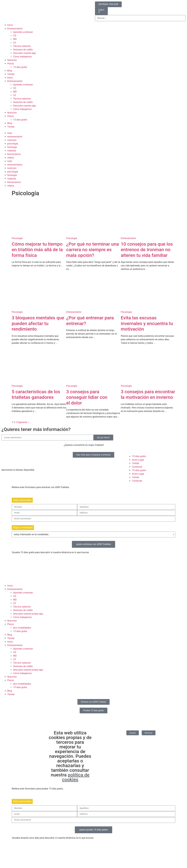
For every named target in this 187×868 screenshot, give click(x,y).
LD (15, 43)
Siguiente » (23, 422)
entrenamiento (15, 137)
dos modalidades (22, 628)
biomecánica (14, 154)
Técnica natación (22, 46)
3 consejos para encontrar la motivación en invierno (148, 394)
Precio (11, 64)
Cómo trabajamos (22, 57)
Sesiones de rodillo (23, 50)
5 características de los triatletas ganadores (36, 394)
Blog (10, 71)
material (12, 151)
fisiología (12, 147)
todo (10, 133)
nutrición (12, 140)
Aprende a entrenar (23, 32)
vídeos (11, 158)
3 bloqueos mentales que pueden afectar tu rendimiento (38, 323)
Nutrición (12, 60)
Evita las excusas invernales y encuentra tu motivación (147, 323)
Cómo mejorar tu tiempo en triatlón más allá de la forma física (37, 250)
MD (15, 39)
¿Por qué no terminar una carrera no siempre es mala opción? (92, 250)
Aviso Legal (138, 460)
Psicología (17, 238)
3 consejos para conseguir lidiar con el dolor (87, 397)
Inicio (10, 25)
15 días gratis (20, 67)
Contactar (137, 467)
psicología (13, 144)
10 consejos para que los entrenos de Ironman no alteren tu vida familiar (147, 250)
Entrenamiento (15, 29)
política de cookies (76, 777)
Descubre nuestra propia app (28, 614)
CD (15, 36)
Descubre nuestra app (24, 53)
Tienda (11, 74)
